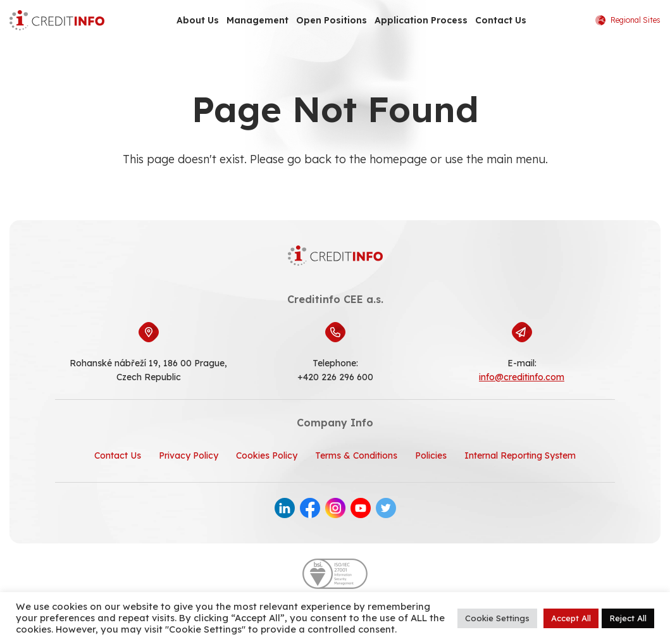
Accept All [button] (571, 618)
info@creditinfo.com (522, 377)
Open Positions (332, 20)
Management (257, 20)
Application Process (421, 20)
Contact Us (501, 20)
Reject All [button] (628, 618)
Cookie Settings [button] (497, 618)
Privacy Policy (189, 455)
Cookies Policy (267, 455)
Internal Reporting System (520, 455)
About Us (198, 20)
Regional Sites (628, 20)
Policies (431, 455)
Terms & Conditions (356, 455)
